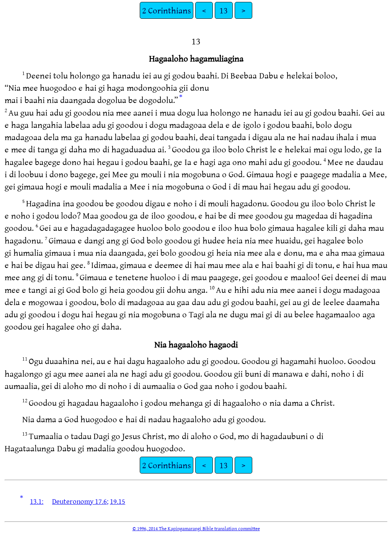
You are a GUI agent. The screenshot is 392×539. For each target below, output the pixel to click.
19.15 (118, 501)
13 (224, 10)
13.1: (37, 501)
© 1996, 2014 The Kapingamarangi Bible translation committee (196, 528)
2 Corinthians (167, 10)
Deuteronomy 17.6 (79, 501)
